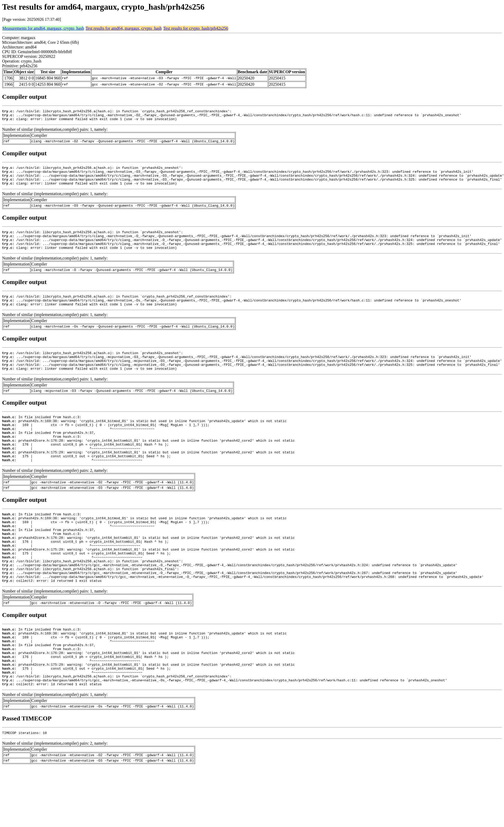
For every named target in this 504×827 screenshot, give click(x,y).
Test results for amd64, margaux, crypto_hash (123, 28)
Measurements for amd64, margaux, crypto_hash (43, 28)
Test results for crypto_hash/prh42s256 (196, 28)
